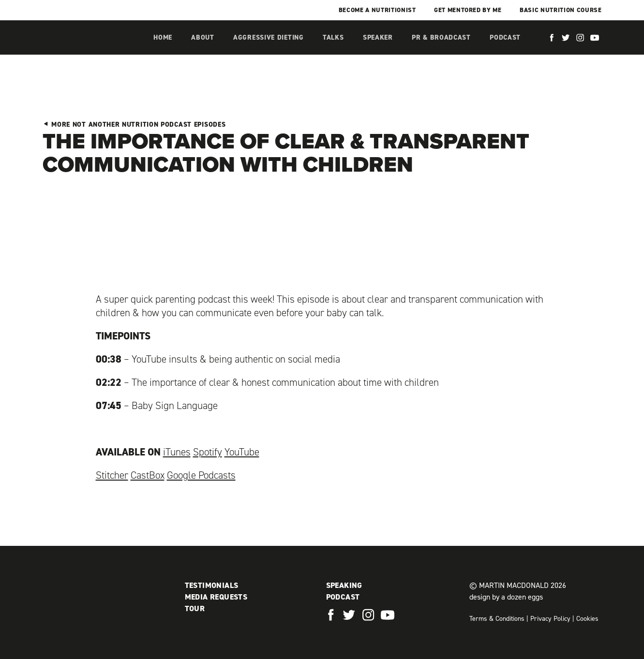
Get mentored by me (468, 10)
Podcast (505, 37)
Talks (333, 37)
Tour (195, 608)
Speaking (344, 585)
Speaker (378, 37)
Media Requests (216, 597)
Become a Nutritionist (377, 10)
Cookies (587, 619)
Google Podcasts (201, 475)
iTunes (177, 452)
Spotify (208, 452)
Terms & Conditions (497, 619)
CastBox (148, 475)
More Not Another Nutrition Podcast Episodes (134, 124)
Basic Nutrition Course (561, 10)
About (203, 37)
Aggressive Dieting (269, 37)
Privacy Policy (550, 619)
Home (163, 37)
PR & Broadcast (441, 37)
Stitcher (112, 475)
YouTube (242, 452)
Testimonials (212, 585)
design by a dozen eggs (506, 597)
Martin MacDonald (93, 47)
